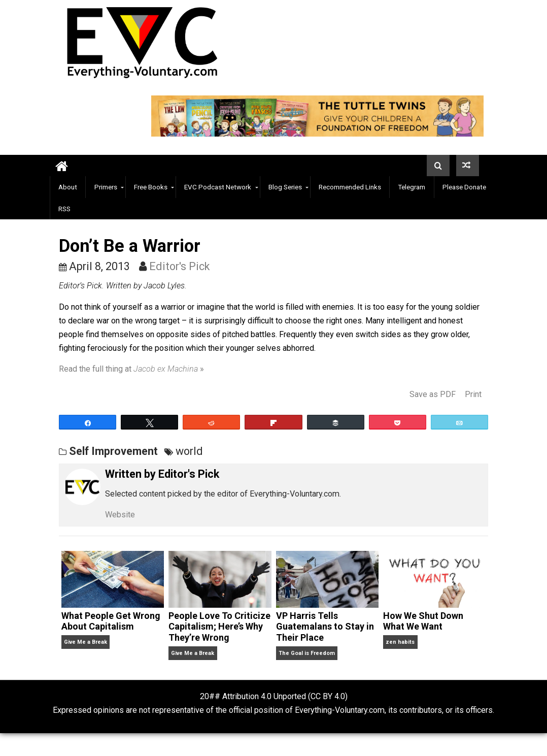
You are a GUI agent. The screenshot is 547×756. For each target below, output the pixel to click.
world (189, 451)
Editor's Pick (179, 266)
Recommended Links (350, 187)
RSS (64, 209)
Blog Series (285, 187)
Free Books (151, 187)
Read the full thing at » (131, 369)
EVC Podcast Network (218, 187)
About (68, 187)
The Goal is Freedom (307, 653)
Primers (106, 187)
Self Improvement (113, 451)
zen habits (400, 642)
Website (120, 515)
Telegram (412, 187)
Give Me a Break (86, 642)
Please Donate (464, 187)
